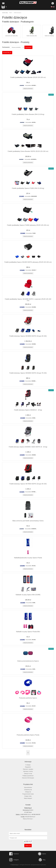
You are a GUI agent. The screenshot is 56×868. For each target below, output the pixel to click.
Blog (42, 860)
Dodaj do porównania (28, 89)
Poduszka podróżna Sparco (28, 698)
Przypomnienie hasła (28, 794)
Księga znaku (28, 796)
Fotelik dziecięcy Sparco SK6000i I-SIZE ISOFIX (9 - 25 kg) (28, 447)
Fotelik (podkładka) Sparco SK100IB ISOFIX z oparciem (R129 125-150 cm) (28, 300)
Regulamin (28, 767)
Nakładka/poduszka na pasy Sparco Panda (28, 558)
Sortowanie (28, 47)
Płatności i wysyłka (28, 769)
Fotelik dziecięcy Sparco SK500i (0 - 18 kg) (28, 410)
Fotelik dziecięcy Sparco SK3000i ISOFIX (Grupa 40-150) (28, 336)
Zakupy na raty (28, 774)
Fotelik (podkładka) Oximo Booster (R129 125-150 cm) (28, 77)
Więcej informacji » (28, 819)
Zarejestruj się (28, 790)
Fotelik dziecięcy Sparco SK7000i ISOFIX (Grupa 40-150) (28, 484)
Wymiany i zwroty (28, 771)
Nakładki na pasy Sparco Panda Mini (28, 632)
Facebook (14, 854)
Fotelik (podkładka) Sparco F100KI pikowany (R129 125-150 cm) (28, 225)
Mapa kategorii (28, 798)
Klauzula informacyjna (28, 778)
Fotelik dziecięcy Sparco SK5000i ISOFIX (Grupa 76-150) (28, 373)
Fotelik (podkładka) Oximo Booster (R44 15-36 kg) (28, 114)
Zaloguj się (28, 792)
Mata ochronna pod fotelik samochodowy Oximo (28, 521)
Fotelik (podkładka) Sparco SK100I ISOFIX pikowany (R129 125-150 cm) (28, 262)
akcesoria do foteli (11, 31)
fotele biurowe (32, 31)
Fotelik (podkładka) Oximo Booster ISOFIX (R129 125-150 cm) (28, 151)
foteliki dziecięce (18, 13)
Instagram (14, 860)
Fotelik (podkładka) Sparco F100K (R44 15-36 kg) (28, 188)
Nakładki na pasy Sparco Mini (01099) (28, 595)
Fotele (10, 13)
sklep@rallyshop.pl (30, 817)
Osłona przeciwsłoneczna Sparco (28, 661)
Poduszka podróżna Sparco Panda (28, 735)
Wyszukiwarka (28, 787)
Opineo (42, 854)
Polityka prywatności (28, 776)
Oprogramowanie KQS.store (38, 865)
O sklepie (28, 765)
